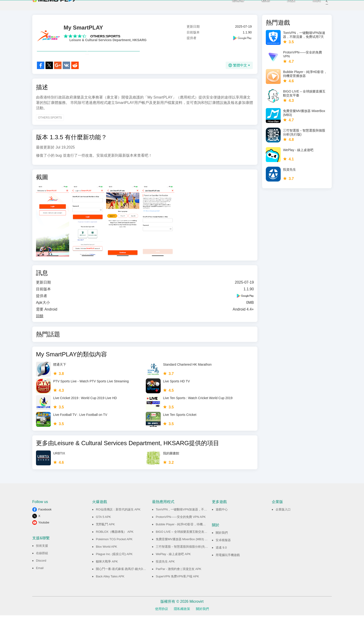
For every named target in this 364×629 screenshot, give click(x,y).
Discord (41, 574)
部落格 (232, 7)
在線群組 (42, 567)
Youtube (44, 536)
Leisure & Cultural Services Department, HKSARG (108, 43)
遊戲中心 (222, 523)
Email (40, 582)
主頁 (310, 7)
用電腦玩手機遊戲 (228, 569)
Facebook (45, 523)
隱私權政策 (182, 622)
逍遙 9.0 (221, 561)
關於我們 (222, 546)
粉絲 (259, 7)
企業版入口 (283, 523)
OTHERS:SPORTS (105, 40)
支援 (285, 7)
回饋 (40, 330)
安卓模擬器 (223, 554)
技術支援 (42, 559)
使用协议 (162, 622)
